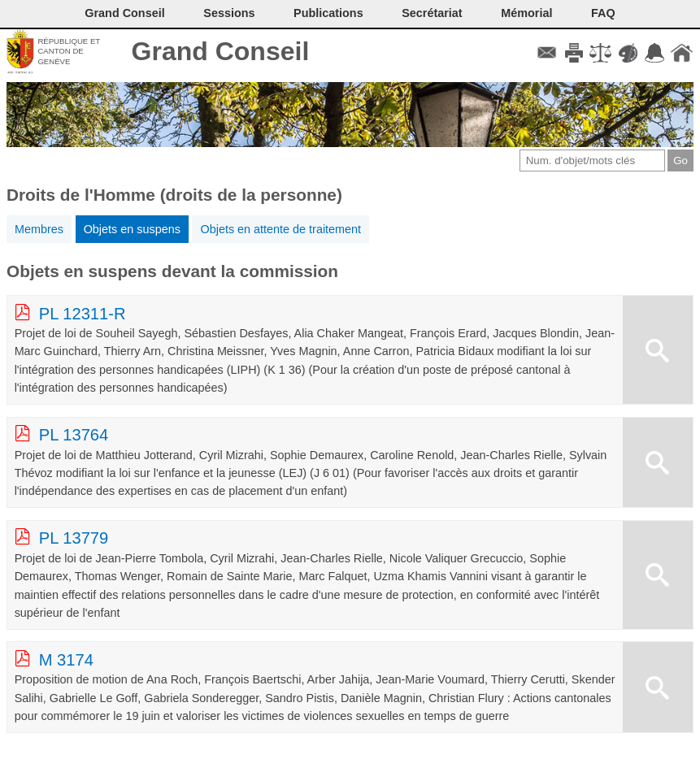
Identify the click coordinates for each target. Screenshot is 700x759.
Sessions (229, 13)
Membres (39, 229)
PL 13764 (74, 435)
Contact (547, 53)
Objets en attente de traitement (280, 229)
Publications (328, 13)
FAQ (603, 13)
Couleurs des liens (628, 53)
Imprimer (574, 53)
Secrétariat (432, 13)
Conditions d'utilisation (600, 53)
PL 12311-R (83, 314)
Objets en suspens (132, 229)
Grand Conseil (221, 51)
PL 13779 (74, 538)
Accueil (682, 53)
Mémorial (526, 13)
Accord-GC (655, 53)
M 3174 (66, 660)
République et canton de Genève (69, 51)
